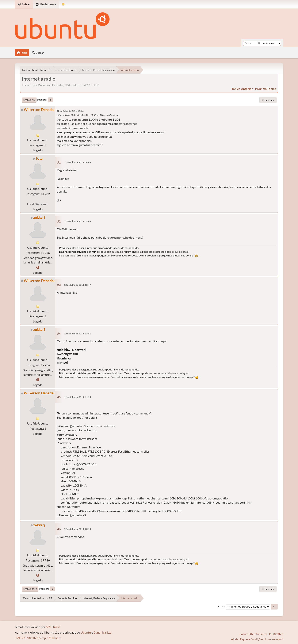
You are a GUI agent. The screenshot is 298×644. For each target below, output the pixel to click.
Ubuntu (86, 632)
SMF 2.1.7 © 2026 (27, 638)
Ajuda (235, 639)
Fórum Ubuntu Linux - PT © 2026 (261, 634)
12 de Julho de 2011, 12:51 (77, 334)
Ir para (221, 606)
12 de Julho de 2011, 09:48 (77, 221)
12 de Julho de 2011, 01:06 (70, 111)
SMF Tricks (53, 627)
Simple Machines (50, 638)
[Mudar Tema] (63, 4)
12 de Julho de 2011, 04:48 (77, 162)
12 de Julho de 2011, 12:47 (77, 285)
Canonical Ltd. (103, 632)
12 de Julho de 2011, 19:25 (77, 397)
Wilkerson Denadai (39, 110)
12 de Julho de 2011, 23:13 (77, 529)
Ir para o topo (30, 589)
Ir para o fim (29, 100)
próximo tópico (266, 89)
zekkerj (39, 217)
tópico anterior (242, 89)
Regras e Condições (252, 639)
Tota (39, 158)
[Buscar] (259, 43)
